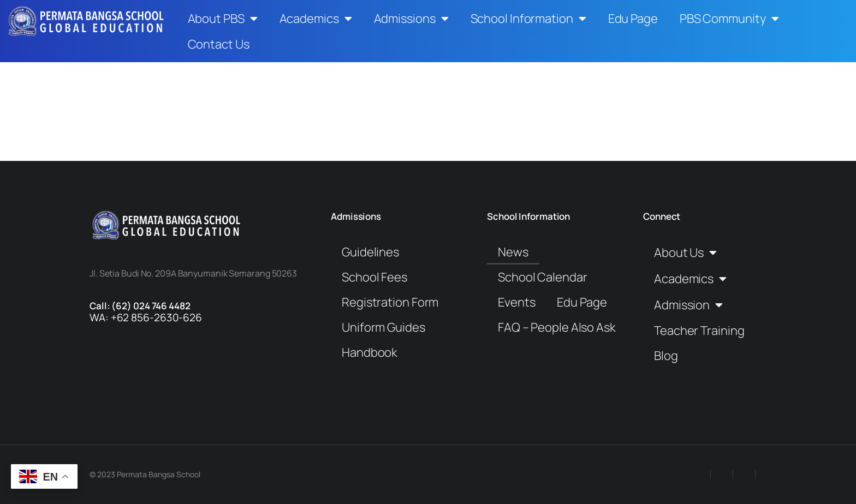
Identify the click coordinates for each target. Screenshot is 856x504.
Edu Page (633, 19)
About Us (685, 253)
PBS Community (729, 19)
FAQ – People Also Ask (557, 327)
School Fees (374, 277)
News (513, 252)
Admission (688, 305)
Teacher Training (699, 331)
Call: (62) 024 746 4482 (140, 306)
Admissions (411, 19)
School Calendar (543, 277)
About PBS (223, 19)
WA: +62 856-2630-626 (146, 317)
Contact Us (219, 44)
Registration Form (390, 302)
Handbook (370, 352)
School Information (528, 19)
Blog (666, 356)
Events (516, 302)
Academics (316, 19)
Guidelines (370, 252)
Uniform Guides (384, 327)
